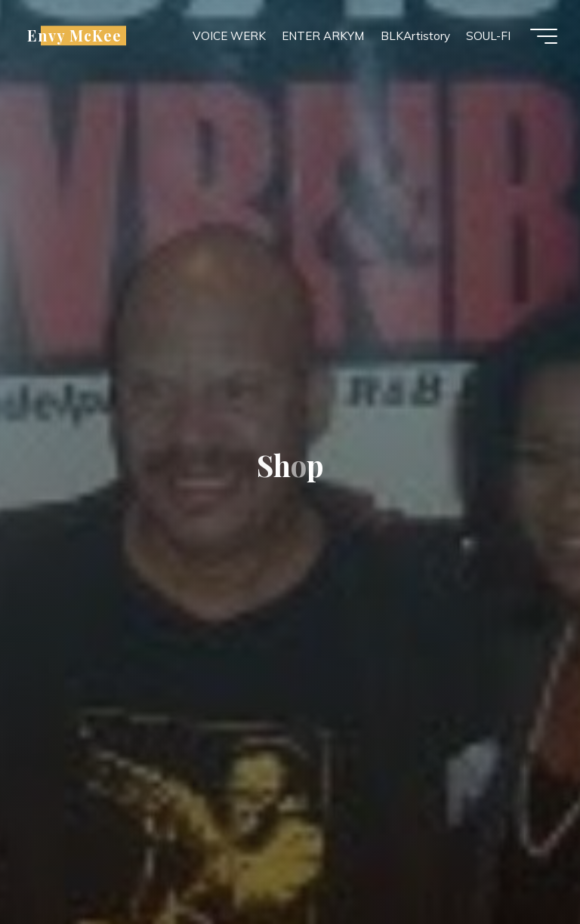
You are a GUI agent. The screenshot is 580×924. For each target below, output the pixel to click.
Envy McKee (74, 35)
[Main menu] (544, 36)
